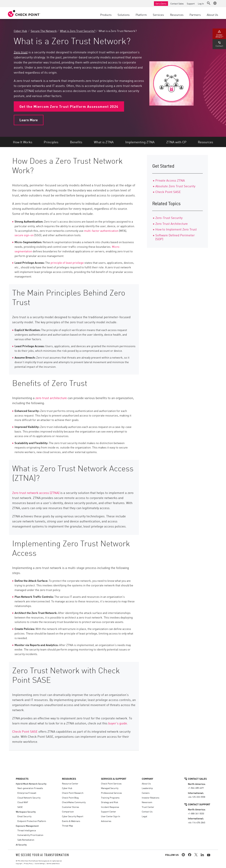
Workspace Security (26, 812)
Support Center (108, 811)
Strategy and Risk (110, 802)
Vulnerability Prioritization (30, 835)
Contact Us (147, 811)
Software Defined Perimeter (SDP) (175, 237)
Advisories (106, 821)
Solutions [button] (124, 15)
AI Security (21, 844)
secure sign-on (24, 235)
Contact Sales (177, 3)
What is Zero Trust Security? (78, 31)
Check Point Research (73, 793)
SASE (20, 807)
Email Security (24, 816)
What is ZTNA (104, 142)
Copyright (19, 863)
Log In (201, 3)
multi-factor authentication (101, 230)
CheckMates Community (74, 802)
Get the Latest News (53, 863)
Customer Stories (70, 807)
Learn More (29, 120)
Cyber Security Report (73, 816)
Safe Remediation (26, 840)
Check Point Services (111, 783)
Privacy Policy (28, 863)
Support (191, 3)
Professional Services (111, 793)
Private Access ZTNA (170, 180)
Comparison (68, 811)
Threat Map (67, 826)
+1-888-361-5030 (196, 813)
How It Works (23, 142)
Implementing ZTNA (140, 142)
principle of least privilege (67, 262)
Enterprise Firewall (27, 793)
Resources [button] (177, 15)
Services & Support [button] (114, 779)
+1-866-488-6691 (196, 788)
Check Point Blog (70, 798)
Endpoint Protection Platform (32, 821)
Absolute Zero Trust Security (175, 186)
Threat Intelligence (27, 830)
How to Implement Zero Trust (176, 229)
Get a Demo (161, 3)
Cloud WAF (23, 802)
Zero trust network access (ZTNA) (36, 492)
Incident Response (110, 807)
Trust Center (148, 807)
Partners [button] (195, 15)
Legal (144, 816)
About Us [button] (212, 15)
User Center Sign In (111, 816)
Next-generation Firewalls (30, 788)
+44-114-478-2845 (197, 822)
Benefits (76, 142)
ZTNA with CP (176, 142)
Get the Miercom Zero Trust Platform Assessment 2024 (69, 106)
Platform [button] (141, 15)
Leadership (147, 788)
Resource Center (70, 783)
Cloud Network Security (29, 798)
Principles (51, 142)
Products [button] (106, 15)
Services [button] (158, 15)
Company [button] (147, 779)
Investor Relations (151, 798)
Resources (205, 142)
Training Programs (110, 798)
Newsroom (147, 802)
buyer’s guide (118, 723)
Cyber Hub (20, 31)
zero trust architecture (51, 398)
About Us (146, 783)
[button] (209, 3)
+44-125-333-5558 (197, 797)
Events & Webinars (71, 821)
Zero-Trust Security (169, 218)
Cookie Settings (40, 863)
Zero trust (21, 52)
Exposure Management (27, 826)
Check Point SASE (25, 731)
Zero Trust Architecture (172, 223)
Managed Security (110, 788)
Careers (146, 793)
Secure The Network (44, 31)
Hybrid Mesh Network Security (31, 784)
